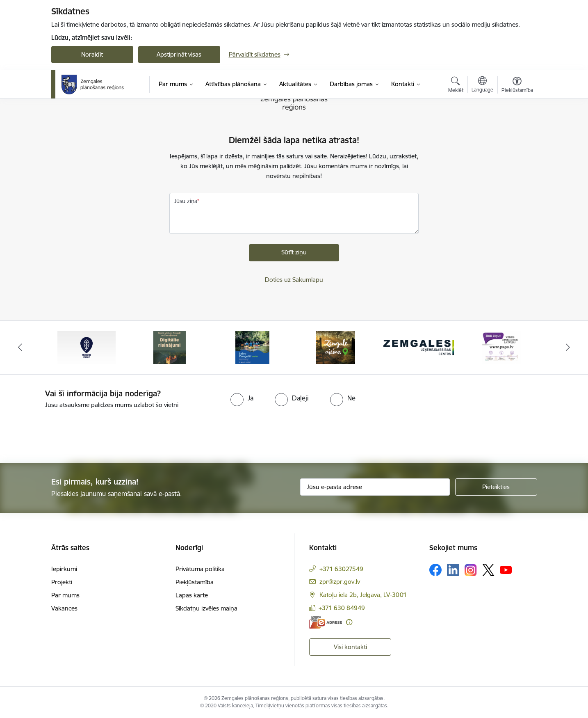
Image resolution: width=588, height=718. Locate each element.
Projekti (62, 582)
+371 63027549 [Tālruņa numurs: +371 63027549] (341, 569)
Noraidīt (92, 54)
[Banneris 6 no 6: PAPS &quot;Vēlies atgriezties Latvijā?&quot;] (501, 347)
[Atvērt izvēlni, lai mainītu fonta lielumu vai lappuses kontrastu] (517, 86)
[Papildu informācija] (349, 622)
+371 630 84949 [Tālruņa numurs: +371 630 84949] (342, 608)
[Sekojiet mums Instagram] (471, 570)
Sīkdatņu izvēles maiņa (206, 608)
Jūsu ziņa (186, 201)
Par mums (65, 595)
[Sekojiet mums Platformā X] (488, 570)
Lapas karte (192, 595)
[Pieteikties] (496, 487)
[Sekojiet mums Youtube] (506, 569)
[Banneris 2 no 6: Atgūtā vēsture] (169, 347)
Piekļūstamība (195, 582)
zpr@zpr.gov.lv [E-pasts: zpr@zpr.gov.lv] (340, 582)
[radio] (242, 398)
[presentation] (68, 432)
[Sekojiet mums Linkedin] (453, 570)
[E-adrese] (326, 622)
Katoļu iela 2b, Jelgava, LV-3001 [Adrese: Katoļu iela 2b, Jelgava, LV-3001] (363, 595)
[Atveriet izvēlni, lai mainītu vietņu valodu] (482, 85)
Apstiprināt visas (179, 54)
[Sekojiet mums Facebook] (435, 570)
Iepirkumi (64, 569)
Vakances (64, 608)
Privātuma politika (200, 569)
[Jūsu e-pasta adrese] (375, 487)
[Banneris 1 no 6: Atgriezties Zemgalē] (87, 347)
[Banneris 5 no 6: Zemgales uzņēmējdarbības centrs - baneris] (419, 347)
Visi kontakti (350, 647)
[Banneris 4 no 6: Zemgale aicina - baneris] (335, 347)
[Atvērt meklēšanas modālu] (456, 86)
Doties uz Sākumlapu (294, 280)
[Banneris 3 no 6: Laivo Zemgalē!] (252, 347)
